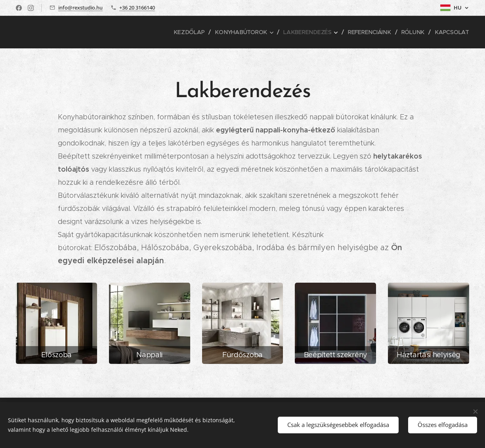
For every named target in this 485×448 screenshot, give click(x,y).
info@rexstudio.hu (80, 8)
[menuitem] (195, 32)
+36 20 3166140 (137, 8)
